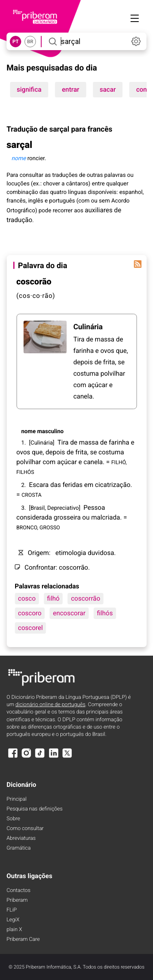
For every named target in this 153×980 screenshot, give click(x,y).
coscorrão (86, 598)
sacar (108, 89)
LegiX (13, 920)
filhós (105, 613)
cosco (27, 598)
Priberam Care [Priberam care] (23, 939)
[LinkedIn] (53, 757)
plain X (14, 930)
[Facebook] (13, 757)
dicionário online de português (50, 705)
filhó (53, 598)
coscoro (30, 613)
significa (29, 89)
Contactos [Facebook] (19, 891)
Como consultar (25, 829)
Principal (17, 799)
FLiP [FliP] (12, 910)
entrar (71, 89)
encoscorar (69, 613)
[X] (67, 757)
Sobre (13, 819)
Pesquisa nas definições (34, 809)
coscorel (30, 628)
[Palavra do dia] (137, 264)
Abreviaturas (21, 838)
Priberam (17, 900)
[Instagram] (26, 757)
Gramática (19, 848)
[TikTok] (40, 757)
